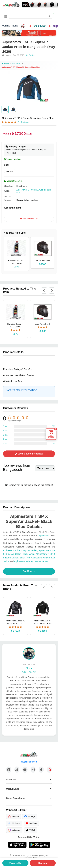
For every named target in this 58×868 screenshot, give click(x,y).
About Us (11, 779)
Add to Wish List (29, 219)
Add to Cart (15, 863)
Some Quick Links (16, 798)
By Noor (31, 55)
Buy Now (43, 863)
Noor (29, 668)
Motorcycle (16, 63)
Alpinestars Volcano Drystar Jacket (20, 550)
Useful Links (13, 789)
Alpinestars (44, 536)
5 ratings (25, 122)
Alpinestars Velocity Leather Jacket (31, 561)
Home (5, 63)
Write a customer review (29, 454)
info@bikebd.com (29, 762)
